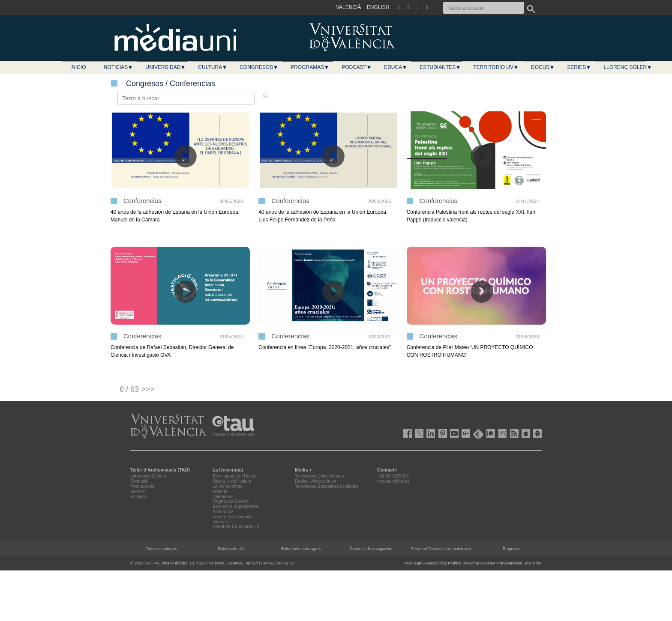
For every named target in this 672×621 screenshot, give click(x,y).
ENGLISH (378, 7)
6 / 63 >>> (137, 389)
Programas (310, 67)
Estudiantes (440, 67)
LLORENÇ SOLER (628, 67)
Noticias (118, 67)
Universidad (165, 67)
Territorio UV (496, 67)
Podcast (357, 67)
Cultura (213, 67)
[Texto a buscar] (484, 8)
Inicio (78, 67)
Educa (396, 67)
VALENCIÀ (348, 7)
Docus (543, 67)
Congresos (259, 67)
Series (579, 67)
